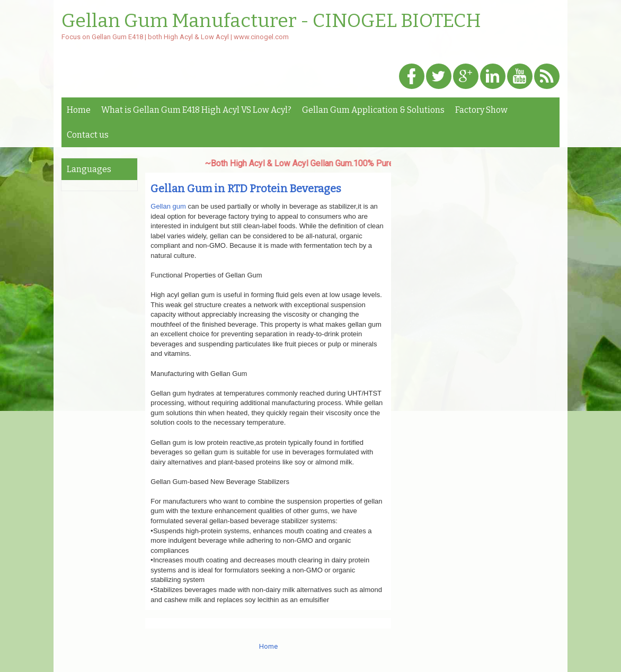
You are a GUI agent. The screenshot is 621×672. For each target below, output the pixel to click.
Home (79, 110)
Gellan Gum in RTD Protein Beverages (246, 189)
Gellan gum (168, 206)
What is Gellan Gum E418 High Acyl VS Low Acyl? (196, 110)
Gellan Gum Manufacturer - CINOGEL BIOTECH (271, 21)
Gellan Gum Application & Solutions (373, 110)
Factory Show (481, 110)
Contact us (88, 135)
